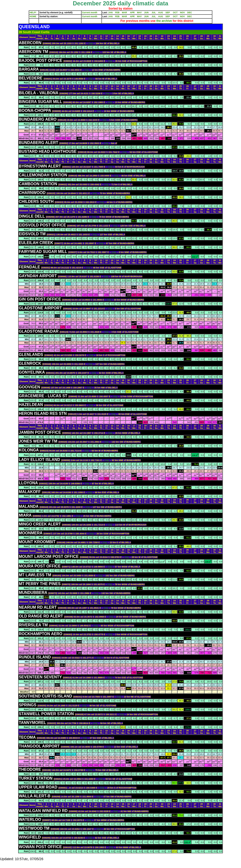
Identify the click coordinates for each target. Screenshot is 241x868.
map (91, 43)
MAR (125, 13)
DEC (190, 13)
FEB (117, 13)
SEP (168, 13)
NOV (182, 13)
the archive (164, 21)
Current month (90, 13)
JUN (146, 13)
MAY (139, 13)
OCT (175, 13)
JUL (154, 13)
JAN (110, 13)
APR (132, 13)
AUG (161, 13)
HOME (33, 16)
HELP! (33, 13)
